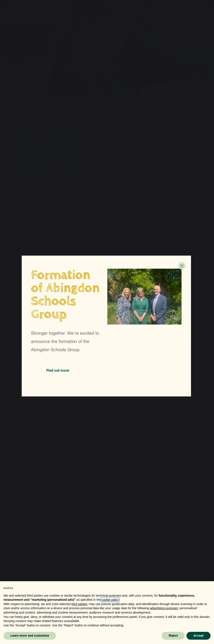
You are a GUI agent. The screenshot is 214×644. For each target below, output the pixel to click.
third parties (79, 604)
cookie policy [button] (110, 600)
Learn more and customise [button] (30, 636)
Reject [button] (173, 636)
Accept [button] (198, 636)
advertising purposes (164, 608)
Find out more (58, 370)
